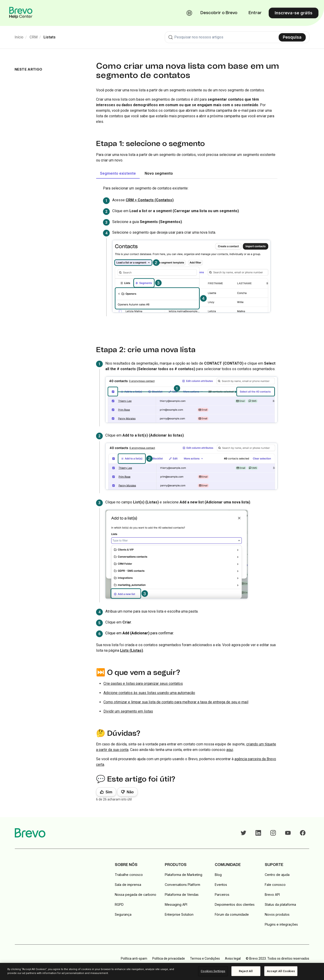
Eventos (221, 885)
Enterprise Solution (179, 914)
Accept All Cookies (281, 971)
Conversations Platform (182, 885)
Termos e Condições (205, 958)
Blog (218, 875)
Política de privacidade (169, 958)
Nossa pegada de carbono (136, 895)
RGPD (119, 904)
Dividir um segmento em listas (128, 711)
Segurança (123, 914)
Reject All (246, 971)
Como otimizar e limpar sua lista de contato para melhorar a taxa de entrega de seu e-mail (176, 702)
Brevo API (272, 895)
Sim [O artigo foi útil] (109, 792)
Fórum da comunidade (232, 914)
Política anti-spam (134, 958)
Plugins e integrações (281, 924)
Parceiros (222, 895)
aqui (230, 750)
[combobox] (237, 37)
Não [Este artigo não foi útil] (130, 792)
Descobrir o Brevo (219, 13)
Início (19, 37)
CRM (34, 37)
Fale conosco (275, 885)
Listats (50, 37)
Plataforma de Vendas (182, 895)
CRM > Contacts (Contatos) (150, 200)
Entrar (255, 13)
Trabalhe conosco (129, 875)
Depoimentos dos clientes (235, 904)
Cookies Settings (213, 971)
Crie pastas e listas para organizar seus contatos (143, 684)
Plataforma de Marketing (184, 875)
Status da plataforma (280, 904)
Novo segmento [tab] (159, 173)
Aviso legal (233, 958)
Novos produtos (277, 914)
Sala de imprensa (128, 885)
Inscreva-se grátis (294, 13)
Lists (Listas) (132, 650)
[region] (162, 971)
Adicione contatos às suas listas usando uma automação (149, 693)
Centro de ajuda (277, 875)
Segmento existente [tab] (118, 173)
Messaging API (176, 904)
